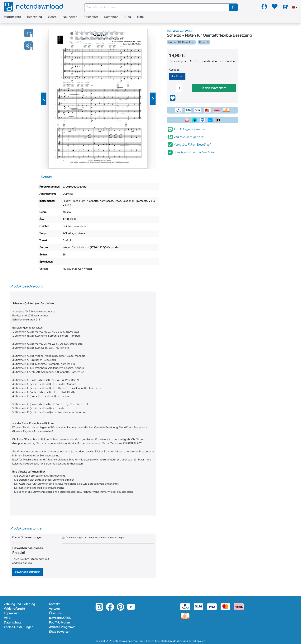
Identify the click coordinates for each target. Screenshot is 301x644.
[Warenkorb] (285, 7)
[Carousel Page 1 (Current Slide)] (72, 34)
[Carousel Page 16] (92, 38)
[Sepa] (198, 606)
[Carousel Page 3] (82, 34)
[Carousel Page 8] (107, 34)
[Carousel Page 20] (112, 38)
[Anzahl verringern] (173, 88)
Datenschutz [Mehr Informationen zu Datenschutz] (12, 623)
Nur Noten (177, 76)
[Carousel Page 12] (72, 38)
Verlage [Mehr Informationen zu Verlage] (54, 609)
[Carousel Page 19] (107, 38)
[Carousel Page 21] (117, 38)
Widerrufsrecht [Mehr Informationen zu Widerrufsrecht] (14, 609)
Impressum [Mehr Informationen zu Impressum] (12, 613)
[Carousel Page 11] (122, 34)
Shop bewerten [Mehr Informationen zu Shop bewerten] (60, 632)
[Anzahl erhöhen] (186, 88)
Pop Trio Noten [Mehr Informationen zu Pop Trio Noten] (59, 623)
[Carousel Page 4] (87, 34)
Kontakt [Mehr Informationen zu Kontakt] (54, 604)
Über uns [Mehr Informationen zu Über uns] (55, 613)
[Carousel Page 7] (102, 34)
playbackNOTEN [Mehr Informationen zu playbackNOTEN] (60, 618)
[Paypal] (185, 606)
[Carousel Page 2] (77, 34)
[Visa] (212, 606)
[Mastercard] (225, 606)
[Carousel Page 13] (77, 38)
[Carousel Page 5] (92, 34)
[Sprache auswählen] (294, 8)
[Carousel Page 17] (97, 38)
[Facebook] (110, 610)
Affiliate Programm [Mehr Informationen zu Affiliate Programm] (62, 627)
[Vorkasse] (185, 616)
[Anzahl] (179, 88)
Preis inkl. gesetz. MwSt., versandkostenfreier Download (202, 61)
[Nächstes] (153, 99)
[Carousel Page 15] (87, 38)
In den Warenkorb (214, 88)
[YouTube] (131, 610)
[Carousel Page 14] (82, 38)
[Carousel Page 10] (117, 34)
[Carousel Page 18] (102, 38)
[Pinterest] (120, 610)
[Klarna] (239, 606)
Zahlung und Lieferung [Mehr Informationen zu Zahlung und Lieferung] (19, 604)
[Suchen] (233, 7)
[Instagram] (99, 610)
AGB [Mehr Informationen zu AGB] (7, 618)
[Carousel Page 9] (112, 34)
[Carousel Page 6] (97, 34)
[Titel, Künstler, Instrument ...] (157, 7)
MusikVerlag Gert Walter (77, 269)
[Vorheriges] (44, 99)
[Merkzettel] (275, 7)
